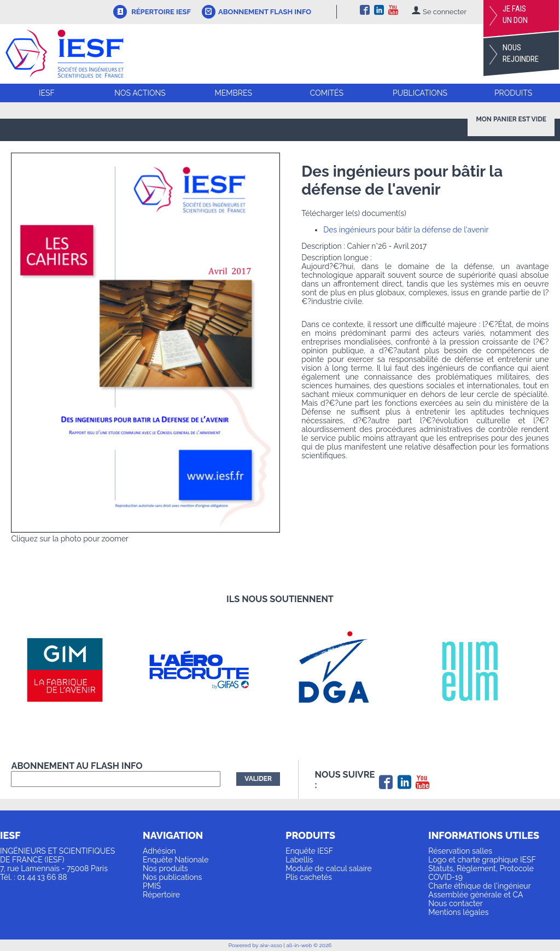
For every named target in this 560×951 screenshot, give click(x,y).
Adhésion (159, 851)
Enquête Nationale (176, 860)
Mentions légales (458, 912)
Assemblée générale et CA (476, 895)
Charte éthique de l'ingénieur (479, 886)
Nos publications (172, 877)
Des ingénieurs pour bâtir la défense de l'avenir (406, 230)
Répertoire (161, 895)
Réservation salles (460, 851)
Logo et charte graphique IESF (482, 860)
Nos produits (165, 868)
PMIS (152, 886)
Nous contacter (455, 903)
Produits (513, 93)
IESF (47, 93)
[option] (78, 670)
